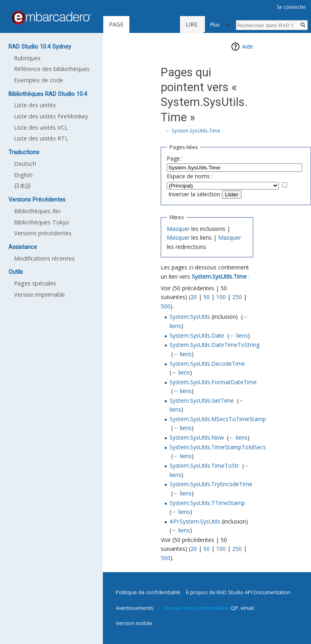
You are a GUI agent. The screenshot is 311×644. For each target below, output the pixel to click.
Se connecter (292, 7)
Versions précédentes (43, 233)
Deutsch (25, 164)
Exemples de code (39, 80)
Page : (175, 158)
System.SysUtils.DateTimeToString (215, 345)
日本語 (23, 186)
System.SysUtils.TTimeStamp (207, 503)
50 (207, 297)
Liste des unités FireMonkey (51, 116)
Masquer (178, 229)
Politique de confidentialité (148, 592)
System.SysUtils (190, 317)
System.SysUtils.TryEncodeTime (211, 484)
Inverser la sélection (194, 194)
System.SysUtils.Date (197, 335)
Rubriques (27, 58)
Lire (169, 24)
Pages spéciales (35, 283)
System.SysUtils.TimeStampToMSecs (218, 447)
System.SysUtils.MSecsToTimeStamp (218, 419)
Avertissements (135, 608)
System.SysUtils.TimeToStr (204, 466)
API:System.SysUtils (195, 521)
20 (194, 297)
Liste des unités (35, 105)
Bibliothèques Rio (37, 211)
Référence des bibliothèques (52, 69)
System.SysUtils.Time (196, 130)
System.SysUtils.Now (197, 437)
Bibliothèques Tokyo (42, 222)
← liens (238, 335)
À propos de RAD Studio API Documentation (238, 592)
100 (221, 297)
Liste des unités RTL (41, 138)
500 (166, 306)
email (247, 608)
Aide (248, 46)
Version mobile (134, 623)
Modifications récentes (44, 258)
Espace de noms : (190, 176)
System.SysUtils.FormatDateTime (213, 382)
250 (237, 297)
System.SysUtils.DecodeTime (207, 364)
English (23, 175)
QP (235, 608)
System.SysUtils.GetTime (202, 400)
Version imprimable (40, 294)
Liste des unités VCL (41, 127)
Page (116, 24)
